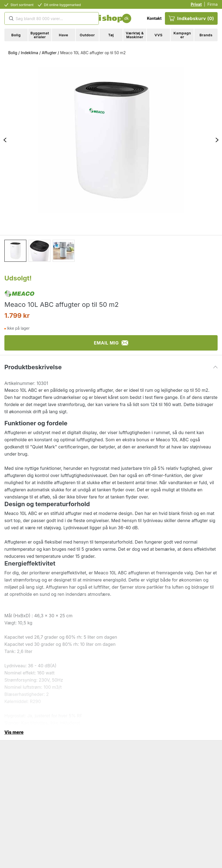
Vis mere (14, 732)
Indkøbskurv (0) (191, 18)
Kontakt (154, 18)
